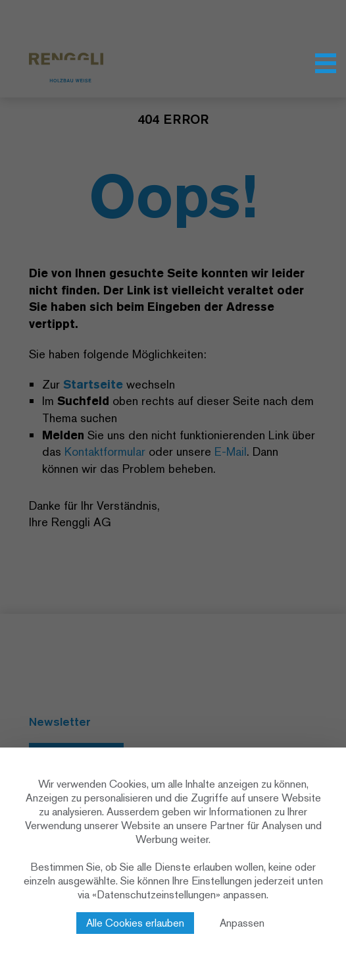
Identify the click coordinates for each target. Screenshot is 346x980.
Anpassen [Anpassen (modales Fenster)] (242, 923)
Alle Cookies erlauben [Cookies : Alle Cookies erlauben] (135, 923)
